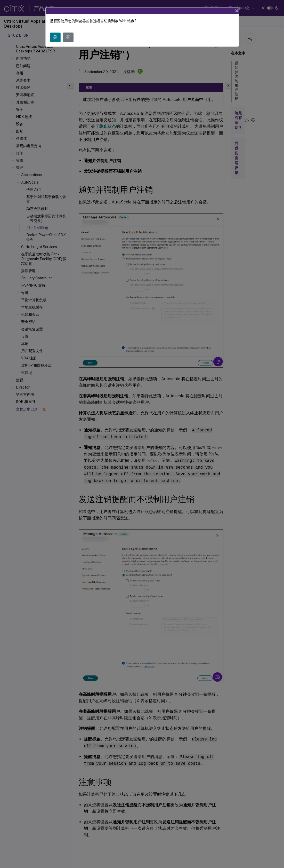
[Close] (237, 11)
